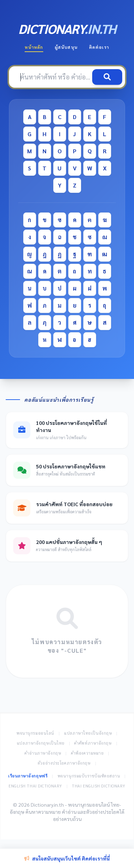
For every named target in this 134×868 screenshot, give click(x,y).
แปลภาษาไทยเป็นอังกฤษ (88, 733)
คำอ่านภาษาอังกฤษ (43, 753)
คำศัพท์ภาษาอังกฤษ (93, 743)
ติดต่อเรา (99, 47)
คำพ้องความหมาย (88, 753)
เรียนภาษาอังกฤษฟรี (28, 776)
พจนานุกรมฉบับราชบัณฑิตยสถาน (89, 776)
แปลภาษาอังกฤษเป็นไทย (41, 743)
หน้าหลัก (34, 47)
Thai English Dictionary (99, 786)
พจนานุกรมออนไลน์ (35, 733)
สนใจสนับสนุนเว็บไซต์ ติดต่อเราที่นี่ (67, 858)
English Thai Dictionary (35, 786)
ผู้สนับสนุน (66, 47)
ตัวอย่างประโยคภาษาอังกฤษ (64, 763)
